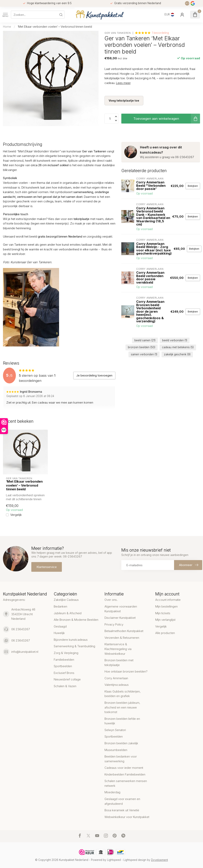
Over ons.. (111, 600)
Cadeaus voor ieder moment (124, 768)
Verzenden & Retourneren (122, 638)
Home (7, 27)
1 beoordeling (160, 33)
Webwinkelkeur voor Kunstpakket (127, 817)
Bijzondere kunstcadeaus (71, 640)
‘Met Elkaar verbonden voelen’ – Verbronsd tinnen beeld (55, 27)
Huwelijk (59, 633)
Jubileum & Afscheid (68, 613)
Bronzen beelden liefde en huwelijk (122, 721)
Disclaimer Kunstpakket (120, 618)
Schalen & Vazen (65, 686)
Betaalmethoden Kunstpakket (124, 631)
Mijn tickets (163, 613)
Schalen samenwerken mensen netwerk (126, 783)
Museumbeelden (116, 750)
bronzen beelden (142, 347)
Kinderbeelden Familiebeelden (125, 774)
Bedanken (60, 606)
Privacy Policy (114, 624)
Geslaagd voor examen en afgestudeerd (122, 801)
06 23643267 (21, 629)
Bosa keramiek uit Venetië (122, 810)
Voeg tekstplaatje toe (124, 100)
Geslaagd (60, 626)
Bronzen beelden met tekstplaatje (119, 663)
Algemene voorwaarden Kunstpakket (121, 609)
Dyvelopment (159, 860)
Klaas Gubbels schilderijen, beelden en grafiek (123, 694)
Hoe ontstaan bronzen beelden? (126, 671)
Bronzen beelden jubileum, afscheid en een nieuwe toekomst (122, 707)
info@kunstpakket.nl (25, 652)
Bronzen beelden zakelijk (121, 743)
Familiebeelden (64, 660)
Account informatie (168, 600)
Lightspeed (114, 860)
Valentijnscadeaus (117, 685)
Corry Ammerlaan (116, 678)
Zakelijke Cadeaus (66, 600)
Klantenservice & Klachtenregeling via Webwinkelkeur (118, 649)
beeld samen (145, 340)
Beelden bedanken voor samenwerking (121, 759)
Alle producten (165, 633)
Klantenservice (47, 567)
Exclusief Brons (64, 673)
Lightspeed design (135, 860)
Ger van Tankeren (118, 33)
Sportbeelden (63, 666)
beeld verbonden (175, 340)
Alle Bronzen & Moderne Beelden (76, 620)
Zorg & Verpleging (66, 653)
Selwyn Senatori (115, 730)
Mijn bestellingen (166, 606)
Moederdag (112, 792)
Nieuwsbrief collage (67, 679)
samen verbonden (144, 354)
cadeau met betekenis (178, 347)
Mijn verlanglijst (165, 620)
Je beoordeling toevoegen (94, 375)
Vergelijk (16, 515)
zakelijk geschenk (177, 354)
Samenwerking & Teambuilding (74, 646)
